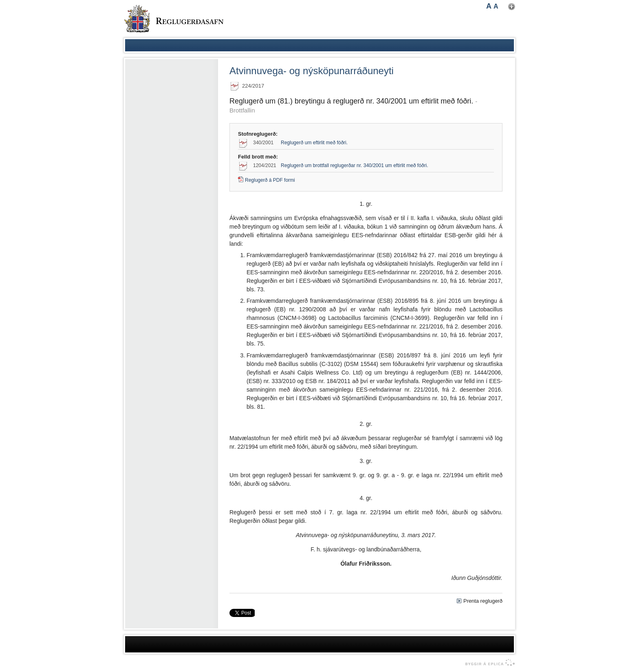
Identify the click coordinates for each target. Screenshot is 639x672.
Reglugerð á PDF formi (270, 180)
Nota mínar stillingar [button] (512, 7)
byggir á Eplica (488, 663)
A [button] (489, 6)
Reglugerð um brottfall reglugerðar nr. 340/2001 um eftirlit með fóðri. (355, 165)
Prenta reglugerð (483, 601)
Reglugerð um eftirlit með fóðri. (314, 143)
